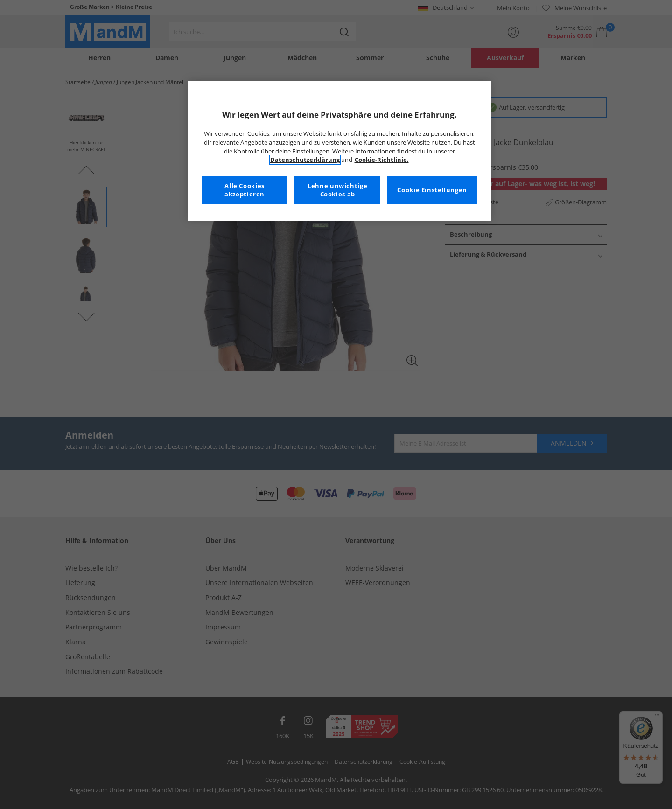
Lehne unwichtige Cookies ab (337, 190)
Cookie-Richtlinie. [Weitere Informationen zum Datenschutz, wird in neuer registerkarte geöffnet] (382, 160)
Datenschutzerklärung (305, 160)
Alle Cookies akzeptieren (245, 190)
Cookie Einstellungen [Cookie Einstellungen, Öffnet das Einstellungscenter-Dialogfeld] (432, 190)
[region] (339, 151)
